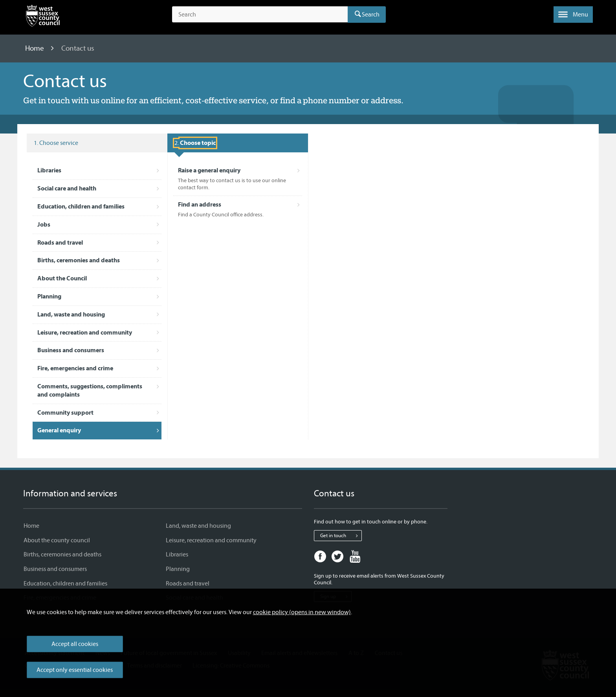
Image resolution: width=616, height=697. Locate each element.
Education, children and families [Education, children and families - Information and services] (65, 584)
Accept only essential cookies (75, 670)
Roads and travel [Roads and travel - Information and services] (188, 584)
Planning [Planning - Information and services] (178, 569)
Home (35, 48)
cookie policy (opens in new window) (302, 612)
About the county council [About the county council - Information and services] (57, 540)
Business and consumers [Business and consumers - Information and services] (55, 569)
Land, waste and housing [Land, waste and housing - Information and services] (198, 526)
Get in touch (341, 536)
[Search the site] (260, 15)
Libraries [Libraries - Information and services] (177, 554)
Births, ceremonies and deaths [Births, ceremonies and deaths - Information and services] (62, 554)
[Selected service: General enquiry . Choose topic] (195, 143)
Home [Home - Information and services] (31, 526)
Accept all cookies (75, 644)
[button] (573, 15)
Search (371, 15)
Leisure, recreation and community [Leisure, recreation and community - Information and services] (211, 540)
